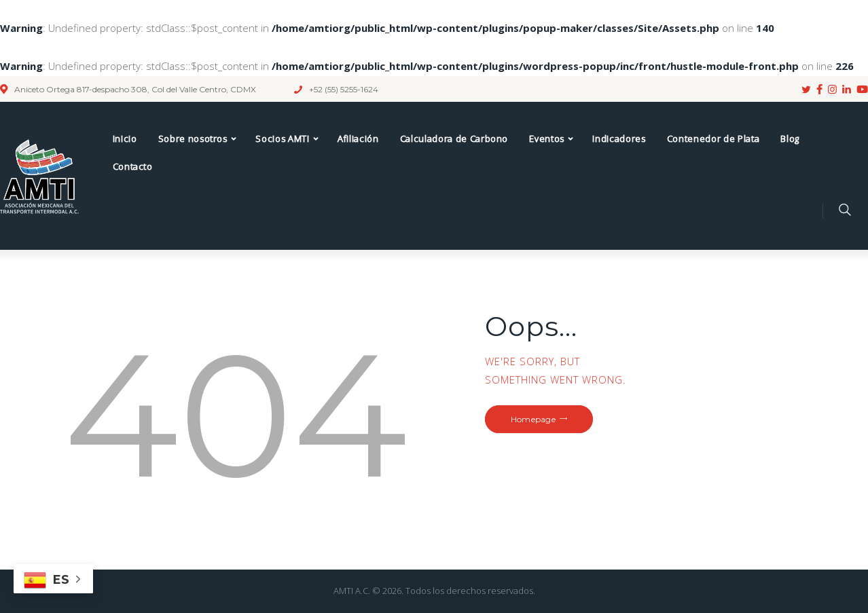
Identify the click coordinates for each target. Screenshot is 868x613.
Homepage (533, 419)
